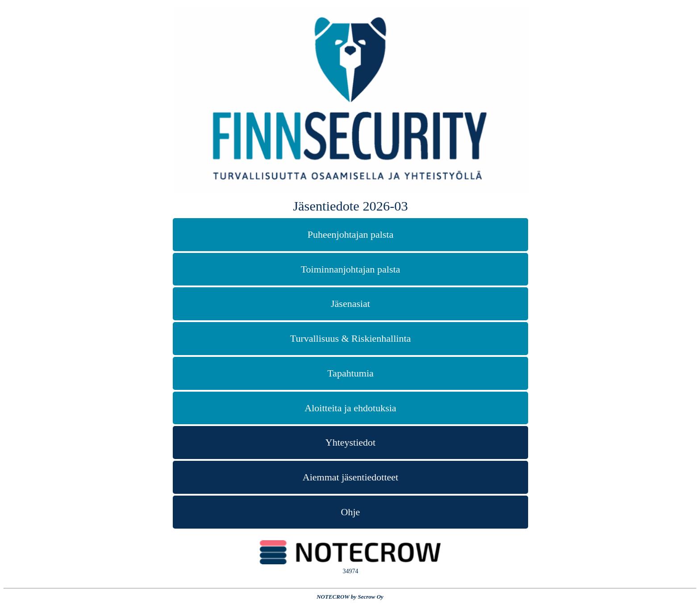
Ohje (351, 512)
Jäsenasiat (350, 304)
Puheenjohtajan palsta (350, 234)
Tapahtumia (350, 373)
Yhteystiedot (350, 442)
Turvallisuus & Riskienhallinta (351, 338)
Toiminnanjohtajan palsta (351, 269)
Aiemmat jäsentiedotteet (350, 477)
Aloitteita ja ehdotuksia (350, 408)
